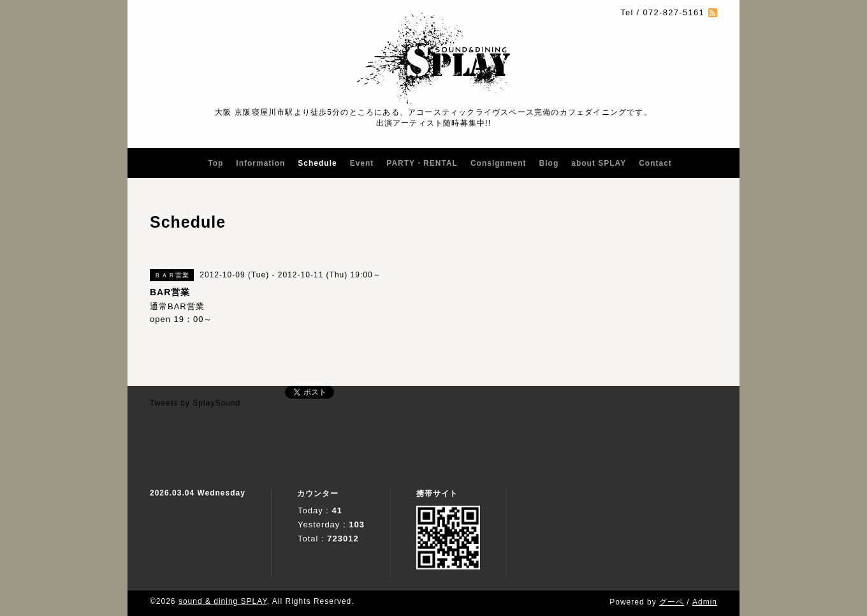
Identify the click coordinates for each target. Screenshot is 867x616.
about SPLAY (599, 163)
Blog (549, 163)
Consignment (499, 163)
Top (215, 163)
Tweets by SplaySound (195, 403)
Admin (705, 602)
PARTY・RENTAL (422, 163)
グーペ (672, 602)
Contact (655, 163)
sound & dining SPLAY (223, 601)
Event (362, 163)
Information (260, 163)
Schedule (317, 163)
